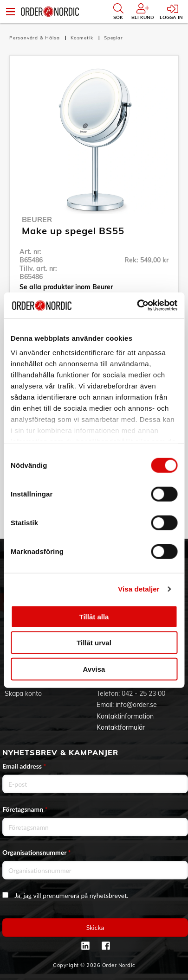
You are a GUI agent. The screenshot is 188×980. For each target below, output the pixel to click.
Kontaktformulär (121, 727)
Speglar (113, 38)
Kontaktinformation (125, 716)
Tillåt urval (94, 643)
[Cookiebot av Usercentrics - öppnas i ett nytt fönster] (137, 305)
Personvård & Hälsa (35, 38)
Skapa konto (23, 694)
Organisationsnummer (37, 852)
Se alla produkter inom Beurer (66, 287)
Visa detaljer (139, 589)
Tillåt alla (94, 616)
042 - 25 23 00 (143, 694)
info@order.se (136, 705)
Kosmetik (83, 38)
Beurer (37, 219)
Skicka (95, 927)
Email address (24, 766)
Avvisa (94, 669)
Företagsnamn (25, 809)
